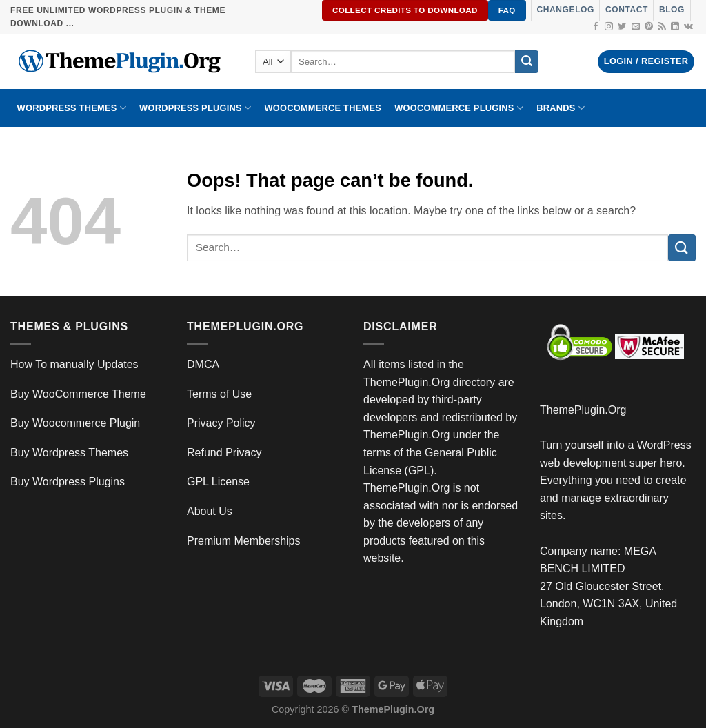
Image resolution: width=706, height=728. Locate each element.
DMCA (203, 364)
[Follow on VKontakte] (688, 27)
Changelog (566, 10)
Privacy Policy (221, 423)
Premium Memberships (243, 541)
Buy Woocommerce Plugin (75, 423)
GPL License (218, 482)
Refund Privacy (224, 453)
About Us (210, 511)
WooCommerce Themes (323, 108)
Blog (672, 10)
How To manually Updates (74, 364)
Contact (627, 10)
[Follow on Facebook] (596, 27)
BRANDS (561, 108)
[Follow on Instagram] (609, 27)
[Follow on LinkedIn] (675, 27)
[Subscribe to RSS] (662, 27)
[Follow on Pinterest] (649, 27)
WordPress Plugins (195, 108)
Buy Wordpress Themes (69, 453)
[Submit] (527, 62)
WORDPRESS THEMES (72, 108)
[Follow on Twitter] (622, 27)
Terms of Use (219, 394)
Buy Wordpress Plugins (68, 482)
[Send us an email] (636, 27)
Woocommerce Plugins (459, 108)
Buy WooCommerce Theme (78, 394)
